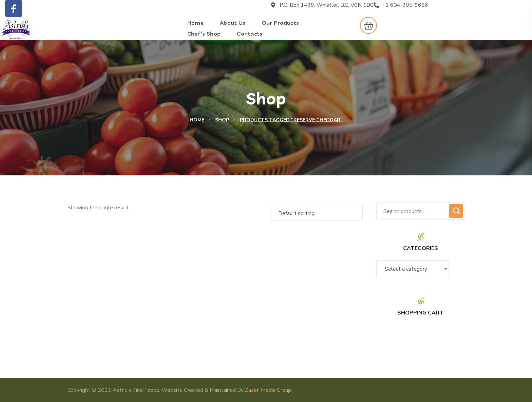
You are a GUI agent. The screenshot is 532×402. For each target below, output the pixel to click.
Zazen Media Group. (269, 390)
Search (456, 211)
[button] (367, 25)
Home (197, 120)
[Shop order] (317, 212)
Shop (222, 120)
